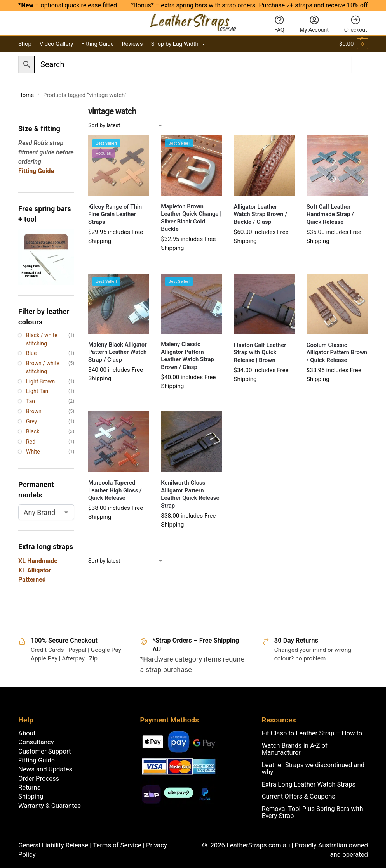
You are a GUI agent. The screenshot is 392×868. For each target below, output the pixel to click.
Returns (29, 787)
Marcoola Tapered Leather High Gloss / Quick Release (115, 490)
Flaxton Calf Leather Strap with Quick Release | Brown (260, 353)
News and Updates (45, 769)
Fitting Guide (37, 760)
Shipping (31, 796)
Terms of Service (118, 845)
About (27, 733)
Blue (31, 353)
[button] (354, 44)
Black (33, 431)
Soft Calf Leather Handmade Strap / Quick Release (330, 214)
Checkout (356, 24)
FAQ (279, 24)
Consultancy (36, 742)
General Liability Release (54, 845)
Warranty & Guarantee (50, 806)
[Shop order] (126, 126)
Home (26, 95)
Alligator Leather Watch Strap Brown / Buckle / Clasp (261, 214)
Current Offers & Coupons (299, 796)
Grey (31, 421)
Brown (34, 411)
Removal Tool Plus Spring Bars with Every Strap (313, 812)
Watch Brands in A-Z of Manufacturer (295, 749)
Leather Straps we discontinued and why (313, 768)
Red (31, 442)
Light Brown (40, 381)
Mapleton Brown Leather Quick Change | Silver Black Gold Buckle (191, 218)
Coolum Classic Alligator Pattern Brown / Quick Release (337, 353)
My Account (314, 24)
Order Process (39, 779)
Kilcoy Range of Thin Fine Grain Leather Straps (115, 214)
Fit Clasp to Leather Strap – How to (312, 733)
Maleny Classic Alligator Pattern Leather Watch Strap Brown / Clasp (187, 356)
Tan (30, 401)
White (33, 452)
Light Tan (37, 391)
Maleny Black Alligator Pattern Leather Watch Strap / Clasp (118, 352)
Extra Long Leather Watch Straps (309, 784)
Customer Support (44, 751)
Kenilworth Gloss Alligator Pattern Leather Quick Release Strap (190, 494)
